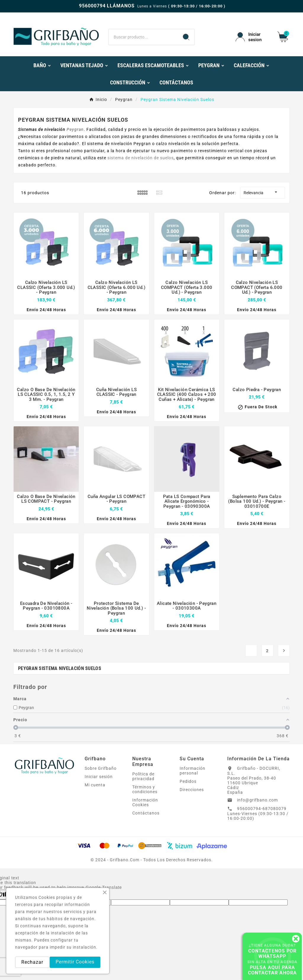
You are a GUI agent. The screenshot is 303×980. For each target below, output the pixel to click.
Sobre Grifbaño (101, 768)
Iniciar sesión (99, 777)
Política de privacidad (143, 776)
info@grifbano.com (257, 800)
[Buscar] (143, 37)
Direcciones (192, 790)
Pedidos (188, 781)
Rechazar (32, 962)
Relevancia (263, 192)
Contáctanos (146, 813)
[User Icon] (253, 37)
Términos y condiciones (145, 789)
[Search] (186, 37)
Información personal (192, 771)
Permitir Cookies (75, 962)
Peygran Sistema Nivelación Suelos (60, 668)
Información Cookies (145, 802)
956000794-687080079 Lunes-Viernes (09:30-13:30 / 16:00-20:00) (258, 813)
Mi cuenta (95, 785)
